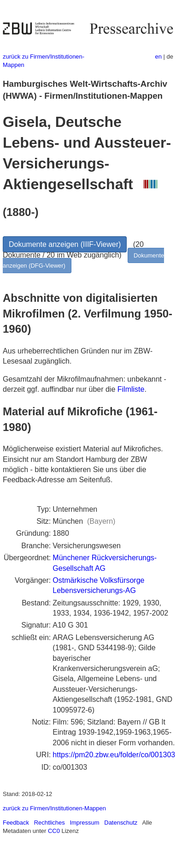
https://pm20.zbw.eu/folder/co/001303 (114, 755)
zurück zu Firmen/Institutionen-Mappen (54, 808)
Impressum (84, 823)
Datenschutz (121, 823)
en (158, 57)
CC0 (54, 831)
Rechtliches (50, 823)
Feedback (16, 823)
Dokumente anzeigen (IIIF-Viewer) (65, 244)
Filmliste (131, 389)
